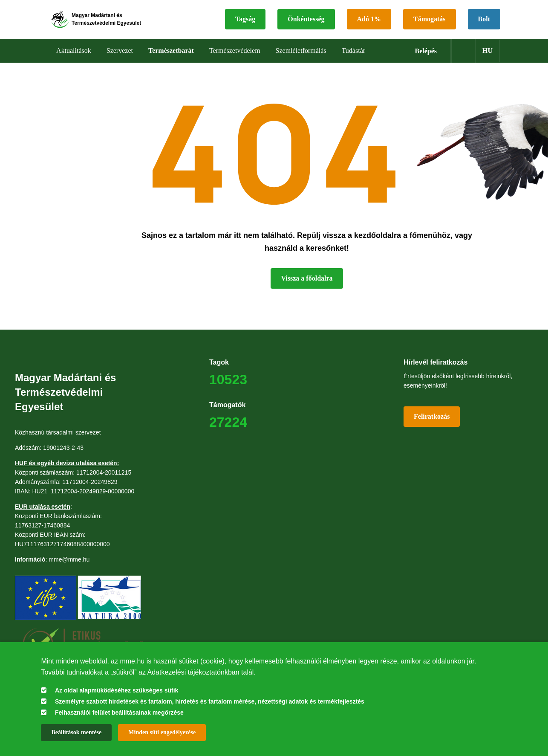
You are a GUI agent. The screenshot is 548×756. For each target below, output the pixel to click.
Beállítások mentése (76, 732)
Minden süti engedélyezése (162, 732)
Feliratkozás (432, 425)
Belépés (426, 60)
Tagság (245, 24)
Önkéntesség (306, 24)
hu (487, 59)
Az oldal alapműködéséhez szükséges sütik (117, 690)
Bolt (484, 24)
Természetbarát (171, 59)
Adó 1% (369, 24)
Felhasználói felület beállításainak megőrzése (119, 713)
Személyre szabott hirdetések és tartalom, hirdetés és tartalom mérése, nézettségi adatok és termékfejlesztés (210, 701)
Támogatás (430, 24)
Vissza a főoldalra (307, 287)
